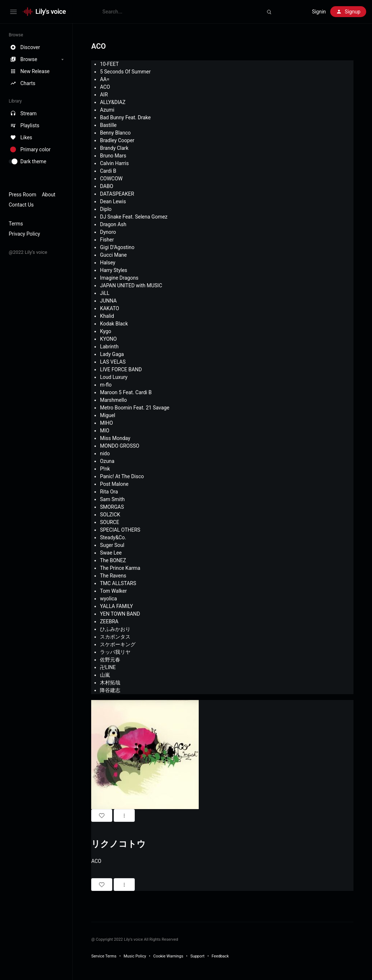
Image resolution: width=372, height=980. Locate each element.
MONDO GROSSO (120, 446)
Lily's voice (51, 11)
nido (105, 453)
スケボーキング (118, 644)
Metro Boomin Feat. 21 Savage (135, 408)
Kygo (106, 331)
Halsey (108, 263)
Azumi (107, 110)
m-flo (106, 385)
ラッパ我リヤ (115, 652)
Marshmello (113, 400)
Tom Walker (113, 591)
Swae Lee (111, 553)
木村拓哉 (110, 683)
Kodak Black (114, 324)
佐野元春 (110, 660)
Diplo (106, 209)
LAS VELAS (113, 362)
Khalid (107, 316)
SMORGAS (112, 507)
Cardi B (108, 171)
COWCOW (111, 179)
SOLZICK (110, 515)
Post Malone (114, 484)
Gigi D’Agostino (117, 247)
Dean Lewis (113, 201)
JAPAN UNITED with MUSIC (131, 285)
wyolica (108, 599)
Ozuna (107, 461)
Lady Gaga (112, 354)
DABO (107, 186)
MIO (105, 431)
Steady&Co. (113, 537)
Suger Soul (112, 545)
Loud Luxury (114, 377)
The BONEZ (113, 560)
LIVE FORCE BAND (121, 369)
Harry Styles (114, 270)
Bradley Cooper (117, 140)
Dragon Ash (113, 224)
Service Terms (104, 956)
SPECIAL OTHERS (120, 530)
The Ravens (113, 576)
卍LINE (108, 667)
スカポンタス (115, 637)
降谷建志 (110, 690)
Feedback (220, 956)
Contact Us (21, 205)
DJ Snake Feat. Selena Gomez (134, 217)
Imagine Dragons (119, 278)
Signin (319, 12)
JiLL (105, 293)
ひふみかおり (115, 629)
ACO (105, 87)
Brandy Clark (114, 148)
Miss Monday (115, 438)
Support (197, 956)
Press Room (23, 195)
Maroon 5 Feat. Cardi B (126, 392)
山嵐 (105, 675)
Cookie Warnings (168, 956)
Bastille (108, 125)
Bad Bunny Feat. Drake (125, 117)
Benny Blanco (115, 133)
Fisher (107, 240)
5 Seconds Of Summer (125, 72)
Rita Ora (109, 492)
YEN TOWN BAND (120, 614)
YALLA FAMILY (116, 606)
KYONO (108, 339)
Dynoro (108, 232)
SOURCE (110, 522)
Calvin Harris (114, 163)
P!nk (105, 469)
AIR (104, 95)
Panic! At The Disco (122, 476)
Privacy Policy (24, 234)
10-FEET (109, 64)
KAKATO (110, 308)
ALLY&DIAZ (113, 102)
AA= (105, 79)
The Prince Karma (120, 568)
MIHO (106, 423)
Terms (16, 224)
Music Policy (135, 956)
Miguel (108, 415)
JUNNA (108, 301)
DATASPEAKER (117, 194)
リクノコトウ (118, 844)
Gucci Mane (113, 255)
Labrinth (109, 347)
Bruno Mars (113, 156)
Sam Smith (112, 499)
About (48, 195)
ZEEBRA (109, 621)
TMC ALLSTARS (118, 583)
